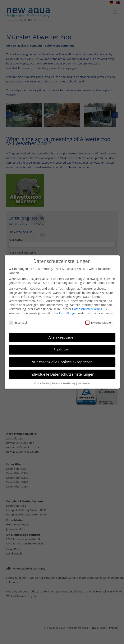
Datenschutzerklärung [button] (64, 382)
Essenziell (18, 321)
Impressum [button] (84, 382)
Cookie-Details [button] (42, 382)
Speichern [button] (62, 348)
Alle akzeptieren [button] (62, 336)
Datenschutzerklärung (87, 307)
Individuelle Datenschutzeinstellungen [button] (62, 373)
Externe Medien (99, 321)
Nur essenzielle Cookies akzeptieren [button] (62, 361)
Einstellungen (68, 312)
